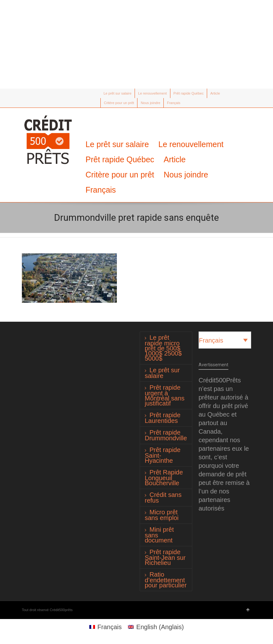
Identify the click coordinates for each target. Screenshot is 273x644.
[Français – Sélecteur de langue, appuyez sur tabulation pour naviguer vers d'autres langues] (225, 340)
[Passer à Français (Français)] (106, 627)
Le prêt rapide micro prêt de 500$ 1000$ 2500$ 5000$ (163, 348)
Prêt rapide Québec (189, 93)
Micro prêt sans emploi (162, 515)
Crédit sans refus (163, 498)
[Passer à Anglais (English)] (156, 627)
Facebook (35, 93)
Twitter (26, 93)
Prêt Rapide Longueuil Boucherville (164, 478)
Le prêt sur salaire (117, 93)
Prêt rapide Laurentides (163, 418)
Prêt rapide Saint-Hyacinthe (163, 455)
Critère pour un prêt (119, 103)
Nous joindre (150, 103)
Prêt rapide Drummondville (166, 435)
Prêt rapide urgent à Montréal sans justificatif (165, 395)
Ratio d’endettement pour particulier (166, 580)
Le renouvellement (152, 93)
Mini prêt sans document (159, 535)
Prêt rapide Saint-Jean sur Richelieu (165, 557)
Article (215, 93)
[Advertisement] (136, 44)
